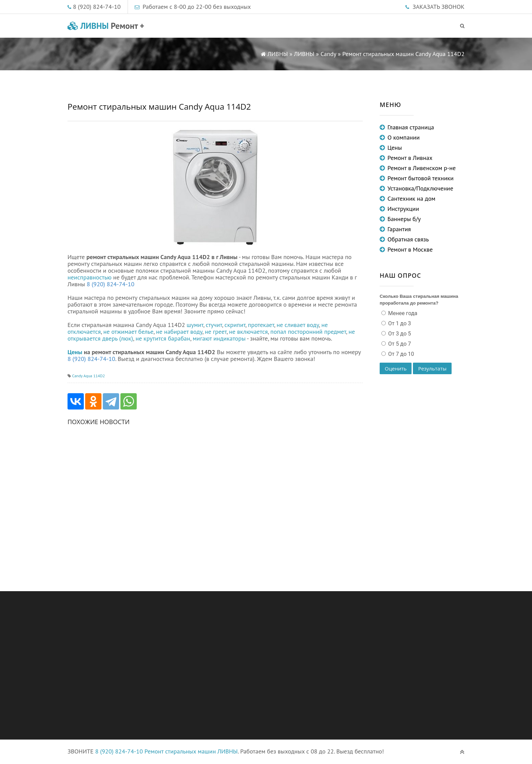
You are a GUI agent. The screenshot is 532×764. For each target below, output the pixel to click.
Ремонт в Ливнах (410, 158)
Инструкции (403, 209)
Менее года (402, 313)
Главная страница (411, 127)
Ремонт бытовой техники (421, 178)
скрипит (235, 325)
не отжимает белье (129, 332)
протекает (261, 325)
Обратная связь (408, 239)
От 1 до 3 (399, 323)
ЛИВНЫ (106, 26)
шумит (195, 325)
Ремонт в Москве (410, 249)
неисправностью (90, 277)
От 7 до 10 (400, 354)
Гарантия (399, 229)
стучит (214, 325)
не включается (248, 332)
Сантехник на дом (411, 198)
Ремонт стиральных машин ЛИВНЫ (191, 751)
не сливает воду (298, 325)
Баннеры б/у (404, 219)
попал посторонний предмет (308, 332)
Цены (75, 352)
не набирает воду (179, 332)
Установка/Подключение (420, 188)
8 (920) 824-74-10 (97, 7)
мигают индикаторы (219, 338)
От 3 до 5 (399, 334)
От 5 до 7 (399, 344)
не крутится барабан (163, 338)
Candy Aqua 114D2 (88, 376)
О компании (404, 137)
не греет (216, 332)
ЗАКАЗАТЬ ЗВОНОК (439, 7)
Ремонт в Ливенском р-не (422, 168)
